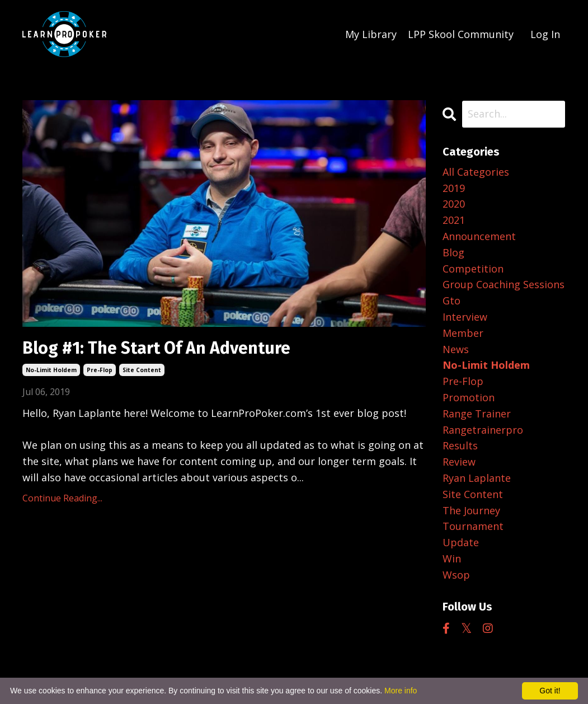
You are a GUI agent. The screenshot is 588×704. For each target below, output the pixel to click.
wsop (456, 575)
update (461, 542)
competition (473, 269)
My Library (371, 34)
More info (401, 691)
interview (465, 317)
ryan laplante (477, 478)
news (456, 349)
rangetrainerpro (483, 430)
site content (142, 370)
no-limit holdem (51, 370)
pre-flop (100, 370)
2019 (454, 188)
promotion (469, 397)
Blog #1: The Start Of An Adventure (156, 348)
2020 (454, 204)
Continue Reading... (62, 498)
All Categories (476, 172)
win (452, 558)
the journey (471, 510)
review (459, 462)
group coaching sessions (504, 284)
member (463, 333)
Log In (545, 34)
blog (453, 252)
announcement (479, 236)
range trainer (477, 414)
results (460, 445)
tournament (473, 526)
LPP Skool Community (461, 34)
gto (451, 301)
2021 (454, 220)
